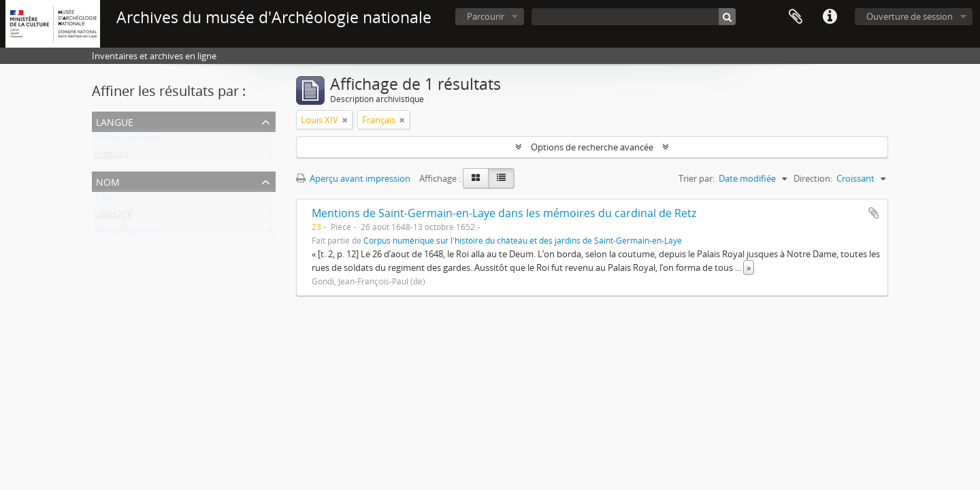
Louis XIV (113, 216)
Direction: (813, 178)
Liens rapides (830, 17)
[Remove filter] (345, 120)
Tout (104, 200)
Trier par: (697, 178)
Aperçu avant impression (353, 178)
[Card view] (476, 178)
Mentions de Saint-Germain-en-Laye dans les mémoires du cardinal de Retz (504, 213)
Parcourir (486, 16)
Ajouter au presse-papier (874, 213)
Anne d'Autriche (127, 233)
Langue (115, 121)
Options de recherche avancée (592, 147)
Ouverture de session (910, 16)
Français (111, 157)
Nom (108, 181)
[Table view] (501, 178)
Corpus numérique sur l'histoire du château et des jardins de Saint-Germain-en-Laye (523, 240)
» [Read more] (749, 267)
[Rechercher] (727, 17)
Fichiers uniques (127, 140)
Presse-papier (796, 17)
